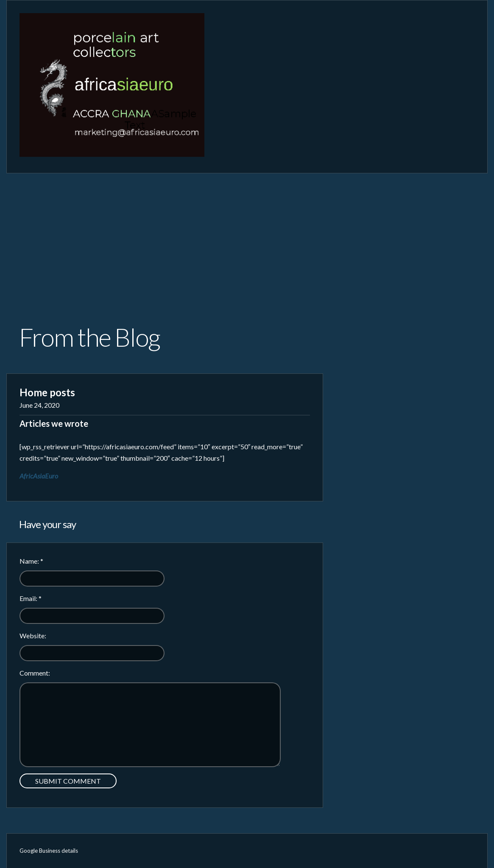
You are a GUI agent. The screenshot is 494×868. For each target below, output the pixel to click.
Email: (31, 598)
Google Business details (49, 851)
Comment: (35, 673)
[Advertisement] (247, 237)
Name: (31, 561)
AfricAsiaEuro (39, 476)
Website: (33, 636)
